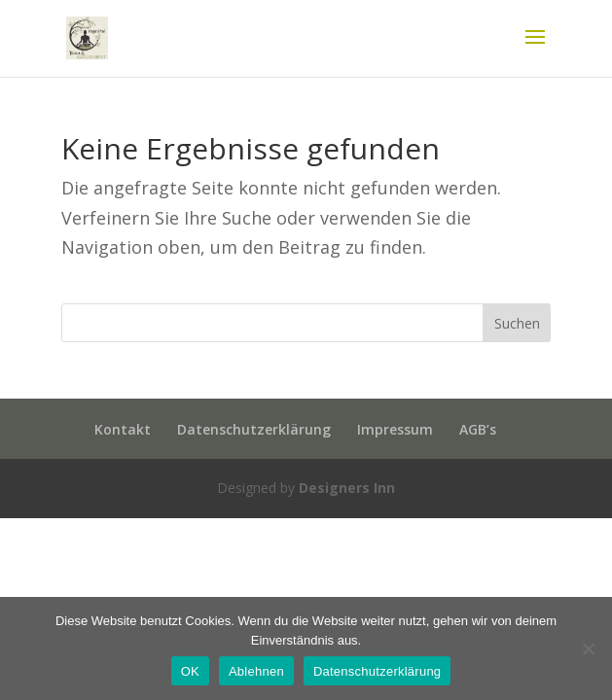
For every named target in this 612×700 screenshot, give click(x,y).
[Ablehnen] (588, 648)
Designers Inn (347, 488)
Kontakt (123, 429)
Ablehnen (256, 671)
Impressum (395, 429)
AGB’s (478, 429)
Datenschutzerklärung (254, 429)
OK (190, 671)
